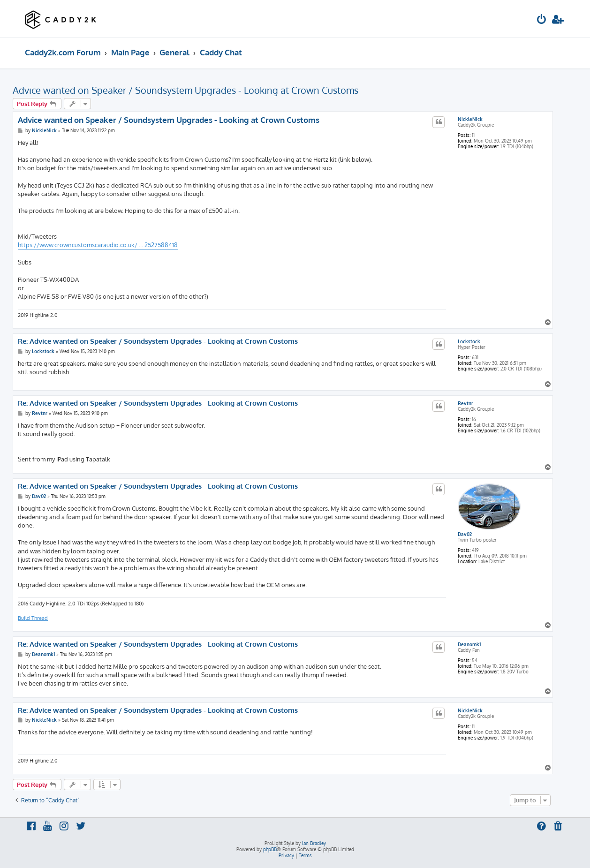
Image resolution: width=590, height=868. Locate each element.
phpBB (270, 849)
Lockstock (469, 341)
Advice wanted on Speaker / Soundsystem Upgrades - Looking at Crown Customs (185, 90)
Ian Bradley (314, 843)
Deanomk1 (469, 644)
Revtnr (465, 403)
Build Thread (33, 618)
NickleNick (470, 119)
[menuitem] (542, 20)
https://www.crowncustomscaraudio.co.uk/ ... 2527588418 (98, 245)
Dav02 (465, 534)
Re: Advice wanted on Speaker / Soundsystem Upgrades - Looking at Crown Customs (158, 341)
